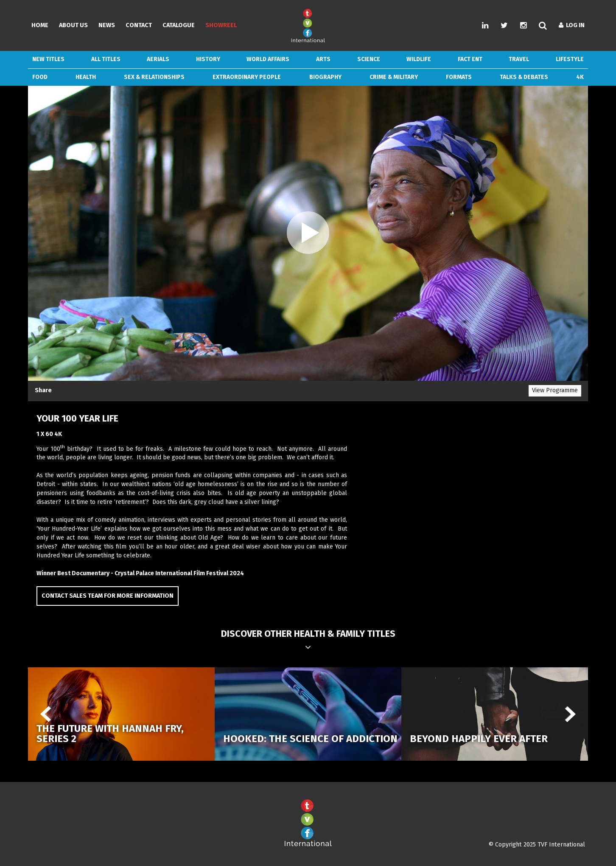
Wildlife (419, 59)
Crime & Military (394, 77)
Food (40, 77)
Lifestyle (570, 59)
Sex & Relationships (154, 77)
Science (369, 59)
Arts (323, 59)
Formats (459, 77)
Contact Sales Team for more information (108, 596)
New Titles (48, 59)
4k (580, 77)
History (208, 59)
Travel (519, 59)
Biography (325, 77)
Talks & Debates (524, 77)
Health (86, 77)
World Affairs (268, 59)
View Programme (555, 390)
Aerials (158, 59)
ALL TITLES (106, 59)
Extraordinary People (247, 77)
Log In (572, 25)
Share (43, 390)
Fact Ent (470, 59)
